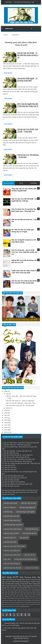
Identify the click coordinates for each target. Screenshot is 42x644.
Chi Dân (8, 582)
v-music (18, 606)
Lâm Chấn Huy (16, 604)
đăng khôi (27, 606)
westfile (22, 606)
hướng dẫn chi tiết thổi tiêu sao (25, 559)
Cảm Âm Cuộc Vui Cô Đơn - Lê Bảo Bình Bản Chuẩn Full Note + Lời (28, 55)
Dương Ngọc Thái (29, 600)
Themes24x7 (25, 641)
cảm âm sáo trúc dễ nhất (12, 568)
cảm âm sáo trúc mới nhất (13, 525)
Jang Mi (29, 602)
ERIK (3, 586)
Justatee (34, 602)
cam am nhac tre (10, 507)
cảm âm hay (8, 512)
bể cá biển (27, 628)
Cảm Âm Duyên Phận (10, 447)
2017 (6, 425)
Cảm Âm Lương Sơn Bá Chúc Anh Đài (17, 463)
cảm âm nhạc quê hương (12, 529)
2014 (6, 432)
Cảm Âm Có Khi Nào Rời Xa (13, 461)
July (8, 394)
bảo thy (13, 606)
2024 (6, 410)
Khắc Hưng (8, 604)
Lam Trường (32, 590)
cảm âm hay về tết (32, 568)
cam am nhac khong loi (12, 564)
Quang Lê (27, 582)
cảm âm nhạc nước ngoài (25, 512)
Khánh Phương (23, 590)
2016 (6, 427)
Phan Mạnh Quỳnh (18, 582)
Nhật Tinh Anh (31, 594)
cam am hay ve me (29, 533)
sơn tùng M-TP (10, 577)
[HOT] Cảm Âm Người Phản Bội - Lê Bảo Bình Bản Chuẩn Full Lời (28, 105)
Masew (38, 590)
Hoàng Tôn (37, 600)
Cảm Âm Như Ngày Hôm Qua (14, 476)
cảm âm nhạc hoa (32, 529)
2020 (6, 418)
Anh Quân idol (36, 588)
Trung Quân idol (27, 586)
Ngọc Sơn (23, 594)
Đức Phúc (28, 588)
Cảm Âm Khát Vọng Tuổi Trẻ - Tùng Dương (20, 405)
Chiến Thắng (17, 600)
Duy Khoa (26, 592)
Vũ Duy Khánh (24, 596)
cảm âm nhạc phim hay (12, 520)
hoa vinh (10, 588)
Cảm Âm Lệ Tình (10, 465)
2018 (6, 423)
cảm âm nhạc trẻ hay (29, 503)
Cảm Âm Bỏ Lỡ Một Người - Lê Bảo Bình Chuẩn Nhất (27, 80)
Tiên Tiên (16, 596)
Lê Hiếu (22, 604)
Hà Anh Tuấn (5, 602)
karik (3, 592)
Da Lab (23, 600)
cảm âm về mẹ (29, 555)
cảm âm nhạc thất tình (27, 507)
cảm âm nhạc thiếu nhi (12, 551)
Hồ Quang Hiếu (19, 580)
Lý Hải (26, 604)
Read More (8, 73)
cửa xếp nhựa (35, 623)
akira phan (32, 596)
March (8, 408)
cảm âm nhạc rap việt (11, 516)
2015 (6, 430)
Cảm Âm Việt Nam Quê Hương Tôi (16, 478)
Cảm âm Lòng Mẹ (9, 451)
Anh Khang (21, 598)
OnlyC (8, 586)
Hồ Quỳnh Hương (14, 602)
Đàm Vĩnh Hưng (18, 588)
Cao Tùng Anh (9, 600)
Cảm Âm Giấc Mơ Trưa (11, 453)
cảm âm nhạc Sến (10, 542)
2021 (6, 415)
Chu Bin (20, 592)
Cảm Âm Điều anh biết (12, 480)
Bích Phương (25, 577)
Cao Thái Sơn (14, 590)
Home (6, 35)
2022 (6, 413)
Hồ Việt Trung (23, 602)
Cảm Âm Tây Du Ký (10, 459)
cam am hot (24, 538)
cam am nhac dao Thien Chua (14, 546)
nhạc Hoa (7, 559)
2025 (6, 391)
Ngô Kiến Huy (15, 594)
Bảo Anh (8, 592)
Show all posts (21, 45)
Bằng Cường (34, 598)
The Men (8, 584)
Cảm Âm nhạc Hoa (10, 469)
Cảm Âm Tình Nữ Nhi (11, 472)
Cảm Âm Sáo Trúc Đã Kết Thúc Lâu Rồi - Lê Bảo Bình (28, 131)
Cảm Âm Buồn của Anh (12, 486)
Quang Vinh (9, 596)
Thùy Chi (34, 580)
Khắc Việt (36, 577)
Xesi (10, 606)
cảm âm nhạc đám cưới (12, 555)
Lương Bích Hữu (33, 604)
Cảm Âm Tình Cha (10, 467)
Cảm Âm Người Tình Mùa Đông (15, 482)
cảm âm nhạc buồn (10, 503)
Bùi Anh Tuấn (6, 590)
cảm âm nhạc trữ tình (11, 533)
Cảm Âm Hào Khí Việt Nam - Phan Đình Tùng (20, 403)
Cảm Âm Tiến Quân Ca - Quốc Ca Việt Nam (20, 401)
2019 (6, 420)
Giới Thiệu (8, 2)
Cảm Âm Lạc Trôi (9, 457)
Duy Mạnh (33, 592)
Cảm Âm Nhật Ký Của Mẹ (13, 484)
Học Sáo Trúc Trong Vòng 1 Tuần (24, 2)
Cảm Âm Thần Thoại (10, 443)
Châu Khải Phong (8, 580)
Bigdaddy (27, 598)
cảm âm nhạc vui (10, 538)
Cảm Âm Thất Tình (9, 445)
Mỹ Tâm (8, 594)
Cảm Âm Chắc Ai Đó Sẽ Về (12, 455)
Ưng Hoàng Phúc (12, 598)
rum (37, 596)
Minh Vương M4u (34, 584)
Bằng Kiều (14, 592)
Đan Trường (15, 584)
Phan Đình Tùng (16, 586)
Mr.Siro (28, 580)
